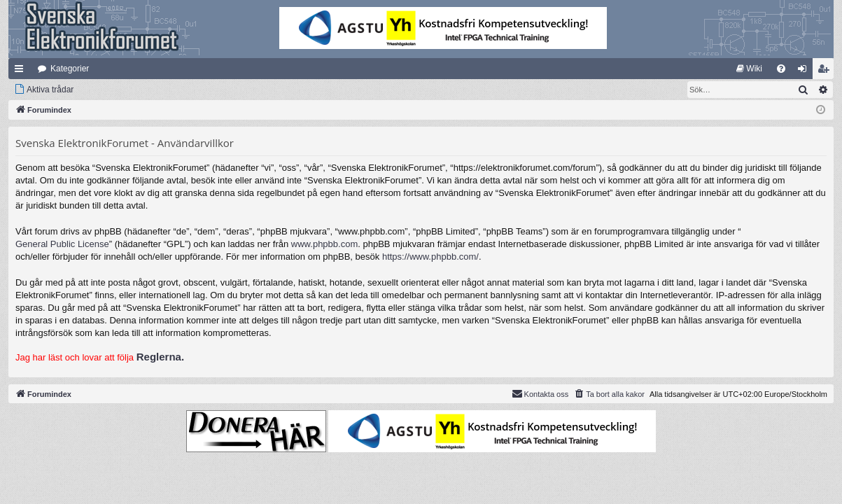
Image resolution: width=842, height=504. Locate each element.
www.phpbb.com (324, 244)
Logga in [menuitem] (805, 71)
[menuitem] (749, 69)
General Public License (62, 244)
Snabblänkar (22, 71)
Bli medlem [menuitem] (826, 71)
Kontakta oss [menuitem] (540, 393)
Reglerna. (160, 357)
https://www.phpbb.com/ (430, 257)
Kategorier (70, 69)
